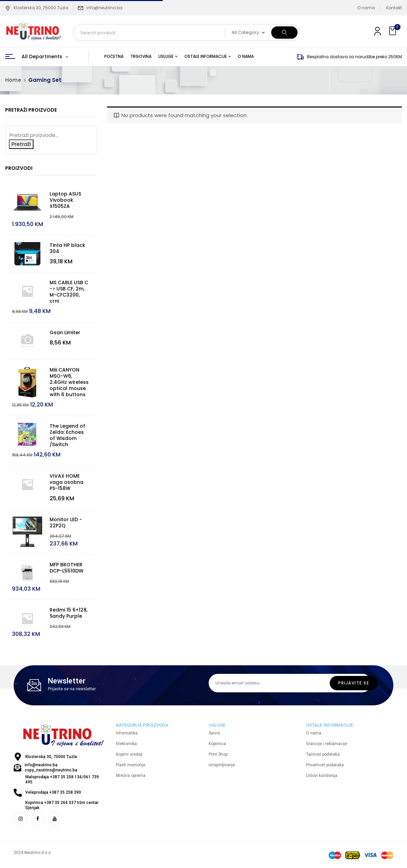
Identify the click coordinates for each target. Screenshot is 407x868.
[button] (393, 31)
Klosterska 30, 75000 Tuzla (37, 8)
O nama (366, 8)
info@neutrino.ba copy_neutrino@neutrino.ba (51, 768)
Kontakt (394, 8)
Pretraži (21, 144)
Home (13, 80)
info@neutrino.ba (104, 8)
